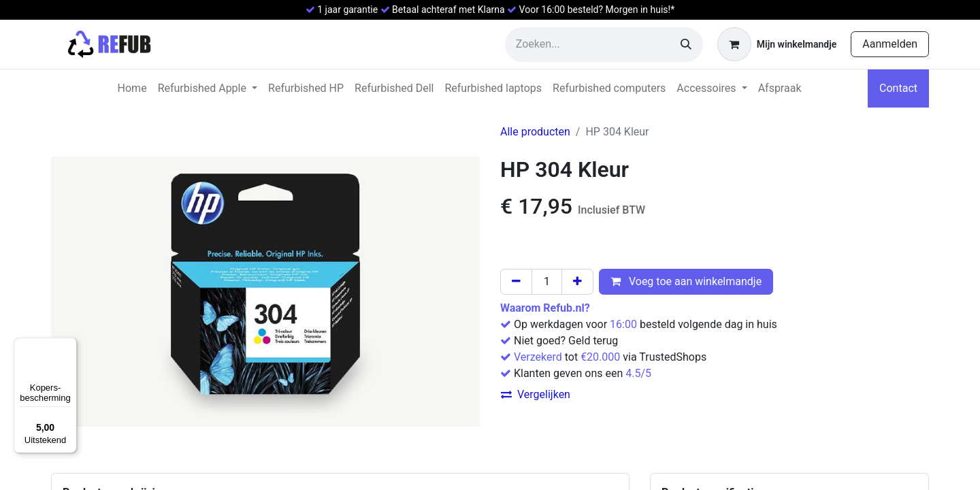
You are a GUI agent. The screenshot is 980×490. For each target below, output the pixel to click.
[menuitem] (132, 88)
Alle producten (535, 132)
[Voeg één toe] (577, 282)
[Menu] (69, 346)
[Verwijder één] (516, 282)
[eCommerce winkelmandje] (777, 44)
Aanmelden (890, 44)
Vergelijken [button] (536, 394)
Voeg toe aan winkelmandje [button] (686, 281)
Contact (898, 88)
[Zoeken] (686, 45)
